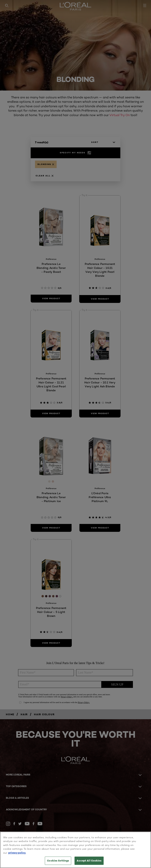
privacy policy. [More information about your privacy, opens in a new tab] (17, 853)
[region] (75, 850)
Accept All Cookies (89, 861)
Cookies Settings (58, 861)
